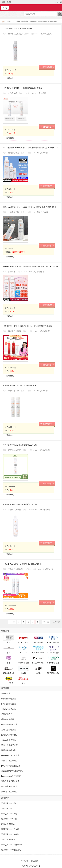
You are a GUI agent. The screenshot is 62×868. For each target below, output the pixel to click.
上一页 (12, 622)
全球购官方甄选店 (16, 34)
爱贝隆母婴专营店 (9, 699)
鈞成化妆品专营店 (9, 704)
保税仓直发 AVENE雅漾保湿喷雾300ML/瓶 (20, 445)
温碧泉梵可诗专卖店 (9, 735)
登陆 (3, 2)
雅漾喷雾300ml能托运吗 (11, 850)
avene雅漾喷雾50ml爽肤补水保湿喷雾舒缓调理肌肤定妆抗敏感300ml (30, 148)
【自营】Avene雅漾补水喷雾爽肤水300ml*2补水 (22, 564)
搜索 (60, 14)
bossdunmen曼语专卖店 (11, 776)
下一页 (46, 622)
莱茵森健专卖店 (8, 719)
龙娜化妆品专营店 (9, 730)
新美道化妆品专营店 (9, 761)
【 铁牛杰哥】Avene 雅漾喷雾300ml (17, 29)
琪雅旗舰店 (6, 693)
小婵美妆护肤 (14, 212)
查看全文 (10, 78)
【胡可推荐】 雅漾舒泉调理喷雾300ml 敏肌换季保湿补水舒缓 (27, 326)
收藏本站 (58, 2)
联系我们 (35, 861)
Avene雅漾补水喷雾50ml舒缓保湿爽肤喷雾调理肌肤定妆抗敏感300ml (30, 266)
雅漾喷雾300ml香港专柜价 (12, 845)
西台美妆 (12, 272)
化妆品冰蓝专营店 (9, 709)
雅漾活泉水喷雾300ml (10, 839)
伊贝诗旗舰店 (7, 714)
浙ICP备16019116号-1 (31, 866)
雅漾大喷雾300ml (8, 824)
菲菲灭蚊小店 (14, 391)
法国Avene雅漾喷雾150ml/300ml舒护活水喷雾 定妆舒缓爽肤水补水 (30, 207)
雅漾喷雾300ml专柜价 (10, 834)
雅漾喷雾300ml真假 (9, 819)
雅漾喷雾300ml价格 (9, 803)
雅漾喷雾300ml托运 (9, 814)
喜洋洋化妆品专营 (9, 750)
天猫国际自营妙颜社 (17, 569)
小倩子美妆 (13, 93)
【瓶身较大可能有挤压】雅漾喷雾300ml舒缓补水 (22, 88)
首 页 (5, 8)
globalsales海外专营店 (10, 755)
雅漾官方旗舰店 (15, 331)
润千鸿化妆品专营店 (9, 792)
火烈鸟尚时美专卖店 (9, 786)
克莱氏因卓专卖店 (9, 740)
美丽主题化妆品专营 (9, 745)
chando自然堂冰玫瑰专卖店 (12, 771)
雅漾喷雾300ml (7, 808)
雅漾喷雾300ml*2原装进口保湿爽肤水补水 (19, 386)
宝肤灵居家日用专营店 (10, 781)
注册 (9, 2)
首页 (18, 21)
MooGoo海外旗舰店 (9, 724)
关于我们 (24, 861)
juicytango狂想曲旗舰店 (11, 766)
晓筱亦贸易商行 (15, 450)
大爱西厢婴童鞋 (15, 510)
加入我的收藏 (46, 34)
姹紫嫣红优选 (14, 153)
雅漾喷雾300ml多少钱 (10, 829)
